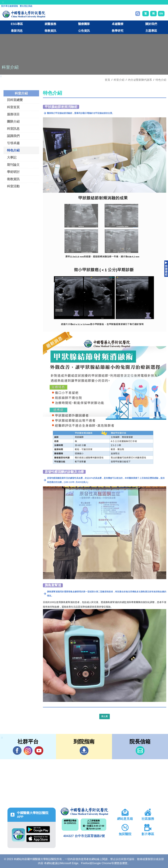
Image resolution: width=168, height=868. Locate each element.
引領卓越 (13, 143)
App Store (38, 838)
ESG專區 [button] (17, 24)
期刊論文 (13, 165)
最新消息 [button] (17, 31)
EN (161, 14)
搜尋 (138, 14)
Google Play (38, 830)
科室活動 (13, 186)
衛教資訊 (13, 179)
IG (28, 751)
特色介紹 (161, 80)
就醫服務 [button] (50, 24)
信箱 (140, 751)
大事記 (12, 157)
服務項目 (13, 114)
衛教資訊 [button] (50, 31)
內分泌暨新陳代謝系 (140, 80)
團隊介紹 (13, 122)
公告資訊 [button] (84, 31)
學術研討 (13, 172)
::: (3, 2)
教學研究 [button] (118, 31)
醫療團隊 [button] (84, 24)
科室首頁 (13, 107)
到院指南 (84, 751)
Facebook (17, 751)
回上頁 (105, 716)
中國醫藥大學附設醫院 (84, 811)
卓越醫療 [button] (118, 24)
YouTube (39, 751)
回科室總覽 (15, 100)
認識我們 (13, 136)
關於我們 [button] (151, 24)
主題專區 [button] (151, 31)
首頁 (107, 80)
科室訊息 (13, 129)
